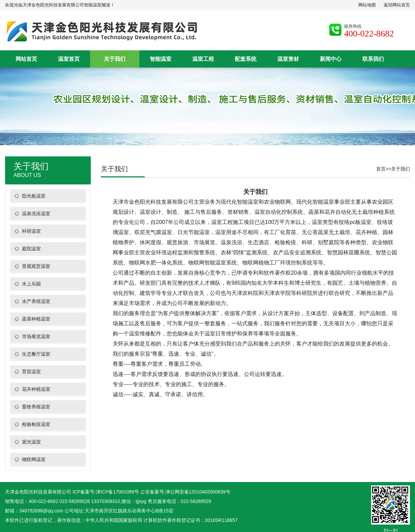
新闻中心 (331, 59)
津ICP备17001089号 (117, 492)
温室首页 (69, 59)
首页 (381, 169)
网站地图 (367, 5)
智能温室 (161, 59)
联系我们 (373, 59)
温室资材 (288, 59)
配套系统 (246, 59)
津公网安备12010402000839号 (198, 492)
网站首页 (26, 59)
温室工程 (203, 59)
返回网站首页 (397, 5)
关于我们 (115, 59)
